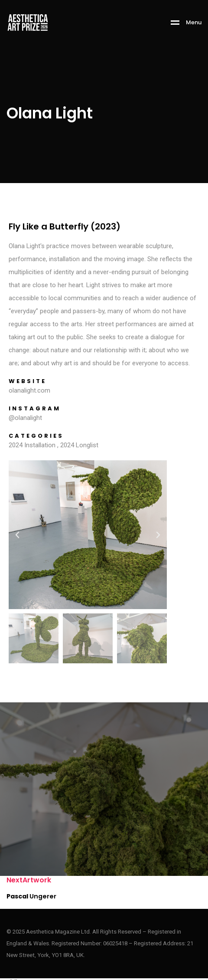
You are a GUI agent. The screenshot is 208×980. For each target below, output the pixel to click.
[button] (17, 535)
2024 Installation (32, 445)
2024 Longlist (79, 445)
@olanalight (25, 418)
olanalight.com (29, 390)
